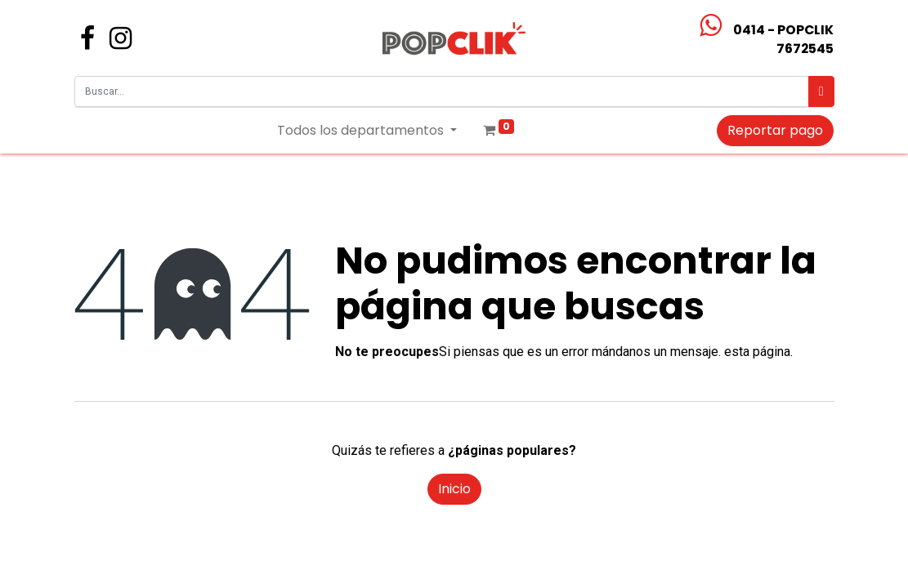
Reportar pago (775, 130)
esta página (757, 352)
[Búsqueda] (821, 91)
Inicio (454, 489)
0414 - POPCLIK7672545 (783, 39)
